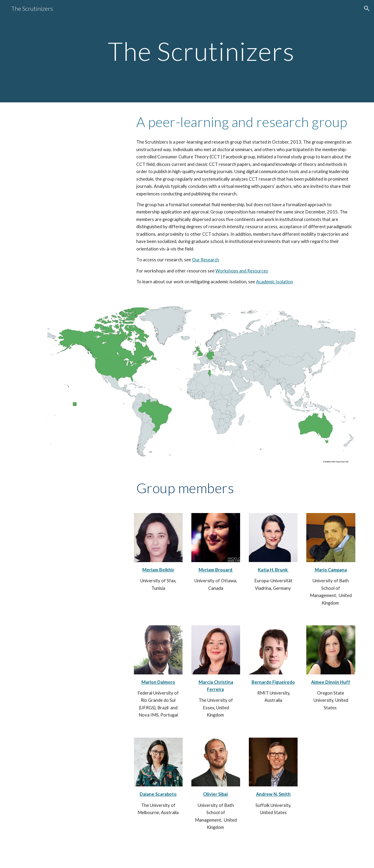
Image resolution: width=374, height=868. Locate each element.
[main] (201, 51)
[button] (367, 8)
